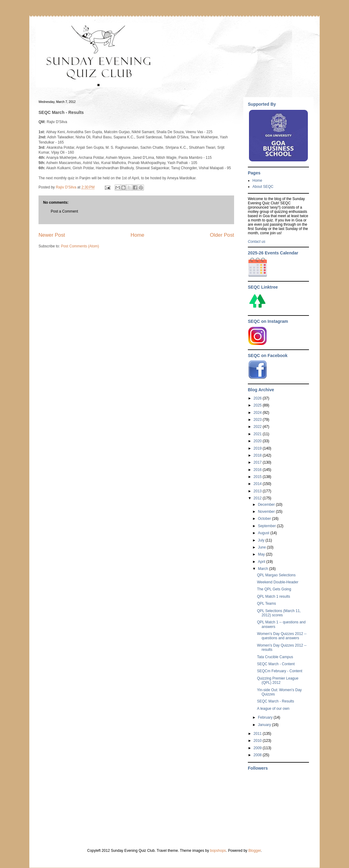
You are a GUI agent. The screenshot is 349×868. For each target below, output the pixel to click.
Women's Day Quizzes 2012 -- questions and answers (282, 636)
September (267, 526)
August (264, 533)
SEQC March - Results (276, 701)
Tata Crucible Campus (275, 657)
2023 (258, 420)
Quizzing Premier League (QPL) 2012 (278, 680)
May (262, 554)
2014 (258, 484)
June (262, 547)
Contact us (257, 242)
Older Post (222, 235)
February (266, 717)
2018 (258, 455)
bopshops (218, 851)
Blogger (255, 851)
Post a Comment (64, 211)
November (267, 512)
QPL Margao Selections (276, 575)
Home (137, 235)
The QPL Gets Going (274, 589)
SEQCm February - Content (280, 671)
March (264, 569)
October (265, 519)
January (265, 725)
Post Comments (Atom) (80, 246)
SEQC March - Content (276, 664)
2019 (258, 448)
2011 (258, 734)
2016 (258, 470)
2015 (258, 477)
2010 (258, 741)
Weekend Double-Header (278, 582)
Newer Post (52, 235)
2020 (258, 441)
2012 (258, 498)
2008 (258, 755)
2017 (258, 462)
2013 (258, 491)
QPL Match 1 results (274, 596)
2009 (258, 748)
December (267, 505)
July (262, 540)
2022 (258, 427)
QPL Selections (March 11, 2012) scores (279, 613)
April (262, 562)
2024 (258, 413)
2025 (258, 405)
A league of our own (273, 709)
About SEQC (263, 187)
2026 (258, 398)
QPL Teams (266, 604)
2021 (258, 434)
